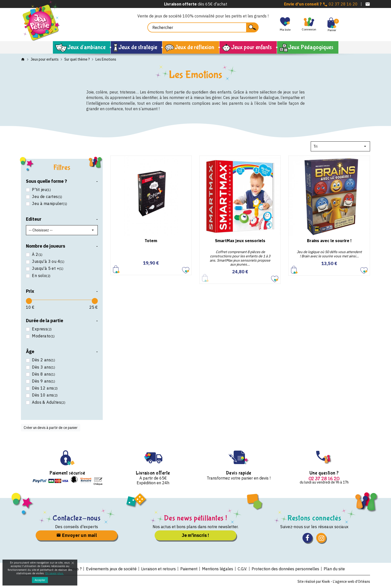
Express (41, 329)
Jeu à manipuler (49, 204)
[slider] (29, 301)
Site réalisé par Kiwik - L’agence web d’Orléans (334, 582)
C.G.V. (242, 569)
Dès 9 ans (43, 381)
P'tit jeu (41, 190)
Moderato (43, 336)
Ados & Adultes (48, 402)
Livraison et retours (158, 569)
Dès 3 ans (43, 367)
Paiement (189, 569)
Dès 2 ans (43, 360)
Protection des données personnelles (285, 569)
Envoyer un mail (77, 535)
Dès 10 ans (44, 395)
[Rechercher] (203, 27)
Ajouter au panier (116, 269)
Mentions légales (218, 569)
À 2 (37, 254)
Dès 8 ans (43, 374)
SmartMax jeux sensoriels (240, 241)
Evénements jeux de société (111, 569)
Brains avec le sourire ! (329, 241)
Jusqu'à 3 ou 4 (48, 261)
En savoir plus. (55, 573)
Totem (151, 241)
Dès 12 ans (44, 388)
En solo (41, 276)
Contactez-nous (77, 518)
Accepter (40, 580)
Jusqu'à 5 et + (47, 268)
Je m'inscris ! (195, 535)
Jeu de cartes (47, 197)
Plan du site (334, 569)
